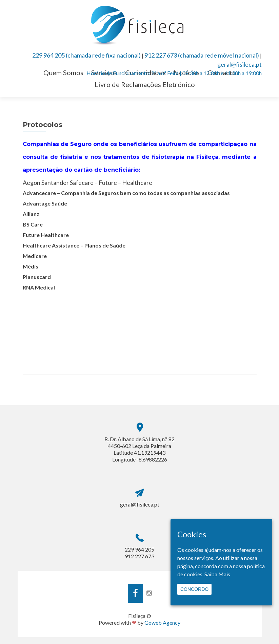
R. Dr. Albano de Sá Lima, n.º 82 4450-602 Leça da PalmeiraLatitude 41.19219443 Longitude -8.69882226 (139, 449)
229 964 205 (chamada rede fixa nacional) (86, 55)
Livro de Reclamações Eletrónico (145, 84)
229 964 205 (139, 549)
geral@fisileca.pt (240, 64)
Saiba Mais (217, 574)
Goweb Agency (162, 622)
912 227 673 (139, 556)
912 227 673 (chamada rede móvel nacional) (202, 55)
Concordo (194, 589)
